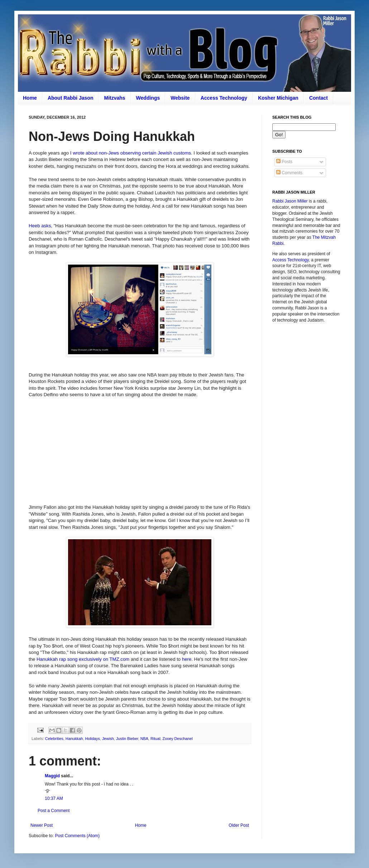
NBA (144, 739)
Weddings (148, 98)
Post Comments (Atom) (77, 836)
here (187, 659)
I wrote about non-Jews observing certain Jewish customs (131, 153)
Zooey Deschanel (178, 739)
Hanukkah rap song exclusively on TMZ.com (83, 659)
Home (30, 98)
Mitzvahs (114, 98)
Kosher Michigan (278, 98)
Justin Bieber (127, 739)
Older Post (239, 825)
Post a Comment (54, 811)
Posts (284, 162)
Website (180, 98)
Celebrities (54, 739)
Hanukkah (74, 739)
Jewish (108, 739)
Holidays (92, 739)
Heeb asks (40, 226)
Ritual (155, 739)
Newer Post (42, 825)
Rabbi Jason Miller (290, 201)
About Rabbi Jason (71, 98)
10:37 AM (54, 798)
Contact (318, 98)
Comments (289, 173)
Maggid (52, 776)
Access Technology (224, 98)
